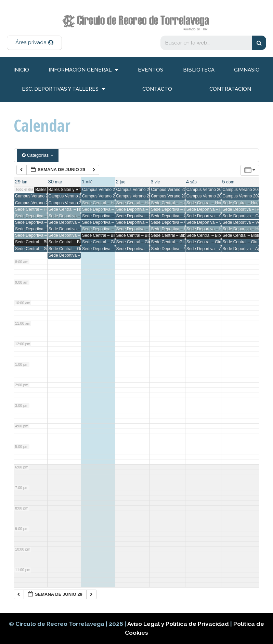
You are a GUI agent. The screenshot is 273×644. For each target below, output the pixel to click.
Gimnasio (247, 70)
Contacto (157, 89)
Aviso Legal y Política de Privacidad (179, 624)
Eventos (151, 70)
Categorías (38, 155)
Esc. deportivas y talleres (63, 89)
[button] (34, 43)
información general (83, 70)
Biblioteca (199, 70)
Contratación (230, 89)
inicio (21, 70)
